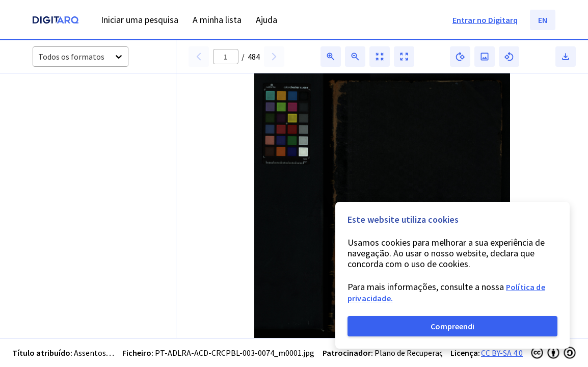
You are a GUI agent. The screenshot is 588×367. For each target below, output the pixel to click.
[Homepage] (56, 21)
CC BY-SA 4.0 (502, 353)
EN (543, 20)
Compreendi (452, 326)
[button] (60, 113)
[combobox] (39, 57)
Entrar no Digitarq (485, 20)
